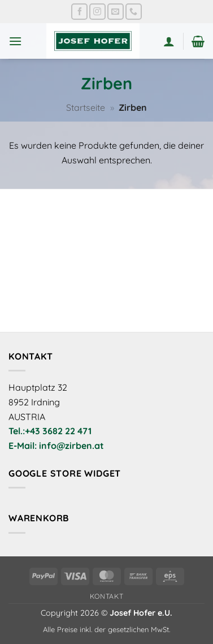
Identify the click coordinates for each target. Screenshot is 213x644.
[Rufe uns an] (134, 12)
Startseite (86, 107)
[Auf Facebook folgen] (79, 12)
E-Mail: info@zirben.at (56, 446)
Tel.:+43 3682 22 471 (50, 431)
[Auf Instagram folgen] (97, 12)
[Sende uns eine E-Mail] (116, 12)
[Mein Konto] (169, 41)
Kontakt (106, 596)
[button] (15, 41)
